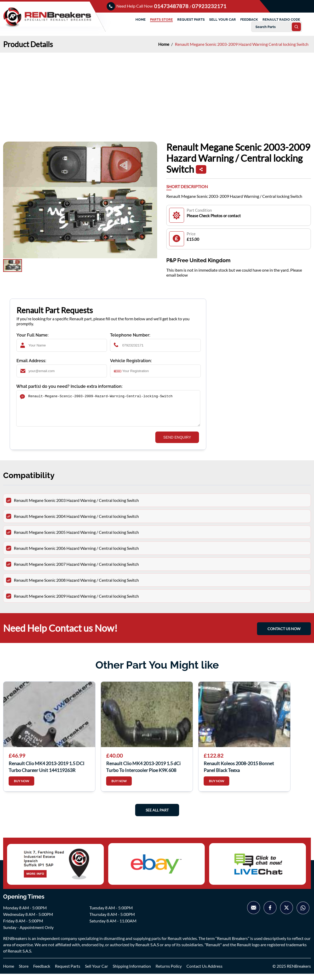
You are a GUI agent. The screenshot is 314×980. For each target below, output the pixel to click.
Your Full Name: (33, 335)
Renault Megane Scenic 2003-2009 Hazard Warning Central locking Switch (242, 44)
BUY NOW (21, 787)
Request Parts (68, 972)
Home (164, 44)
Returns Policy (169, 972)
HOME (141, 19)
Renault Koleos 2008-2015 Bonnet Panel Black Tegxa (239, 772)
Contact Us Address (204, 972)
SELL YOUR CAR (222, 19)
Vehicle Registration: (131, 361)
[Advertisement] (157, 92)
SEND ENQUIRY (177, 444)
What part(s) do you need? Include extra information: (69, 386)
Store (24, 972)
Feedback (42, 972)
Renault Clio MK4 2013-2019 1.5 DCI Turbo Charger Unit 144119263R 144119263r (47, 772)
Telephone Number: (130, 335)
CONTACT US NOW (284, 635)
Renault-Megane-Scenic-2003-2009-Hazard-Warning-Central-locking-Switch (108, 411)
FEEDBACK (249, 19)
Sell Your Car (96, 972)
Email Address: (31, 361)
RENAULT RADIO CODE (281, 19)
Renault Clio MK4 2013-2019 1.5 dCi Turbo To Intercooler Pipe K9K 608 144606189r (143, 772)
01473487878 (172, 6)
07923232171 (209, 6)
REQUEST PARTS (191, 19)
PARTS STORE (161, 19)
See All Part (157, 816)
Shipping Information (132, 972)
